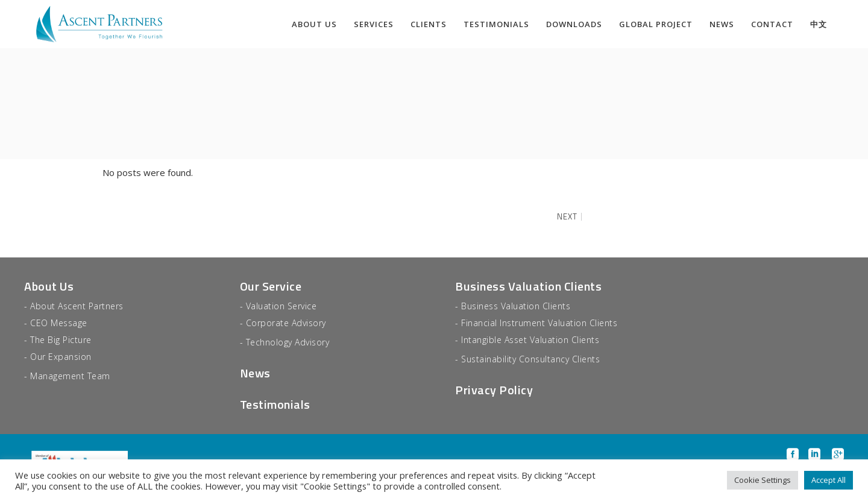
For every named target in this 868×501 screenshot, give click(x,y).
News (255, 373)
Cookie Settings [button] (763, 480)
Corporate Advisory (286, 323)
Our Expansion (61, 357)
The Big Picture (61, 340)
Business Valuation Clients (528, 286)
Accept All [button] (829, 480)
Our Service (271, 286)
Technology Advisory (288, 342)
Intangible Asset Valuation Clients (530, 340)
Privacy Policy (494, 390)
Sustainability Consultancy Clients (530, 359)
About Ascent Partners (77, 306)
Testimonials (275, 404)
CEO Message (59, 323)
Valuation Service (281, 306)
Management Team (70, 376)
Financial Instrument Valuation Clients (539, 323)
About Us (49, 286)
